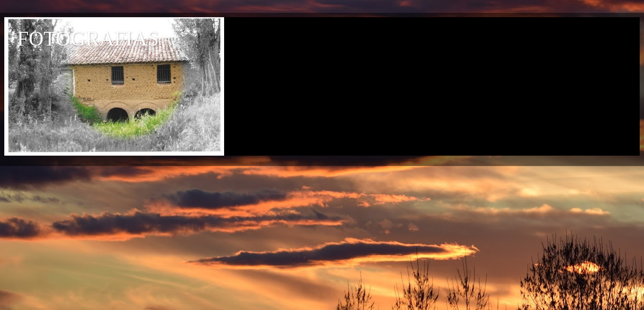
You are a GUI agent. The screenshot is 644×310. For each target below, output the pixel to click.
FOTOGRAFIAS (88, 38)
